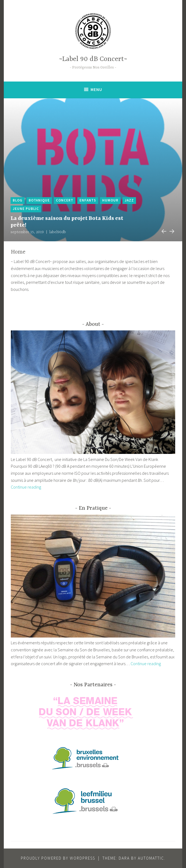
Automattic (151, 858)
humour (110, 200)
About (93, 324)
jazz (129, 200)
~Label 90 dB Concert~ (93, 59)
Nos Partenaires (93, 685)
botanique (39, 200)
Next (172, 230)
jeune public (26, 209)
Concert (65, 200)
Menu (96, 90)
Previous (163, 230)
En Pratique (93, 508)
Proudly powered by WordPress (58, 858)
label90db (58, 232)
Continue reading (26, 487)
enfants (88, 200)
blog (18, 200)
